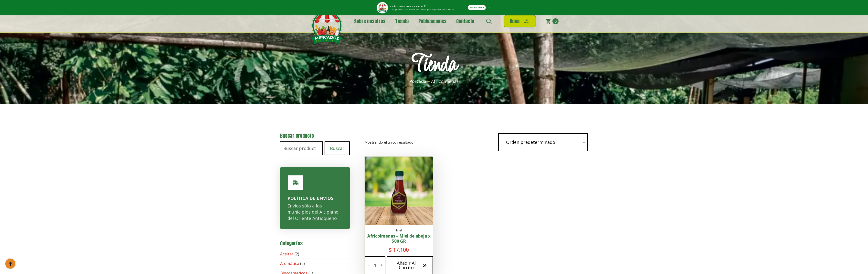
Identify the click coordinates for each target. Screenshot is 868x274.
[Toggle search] (489, 21)
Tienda (402, 21)
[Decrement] (369, 265)
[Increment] (381, 265)
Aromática (290, 263)
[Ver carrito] (552, 21)
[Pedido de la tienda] (543, 142)
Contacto (465, 21)
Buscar (337, 148)
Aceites (287, 254)
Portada (418, 81)
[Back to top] (10, 264)
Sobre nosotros (370, 21)
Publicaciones (432, 21)
